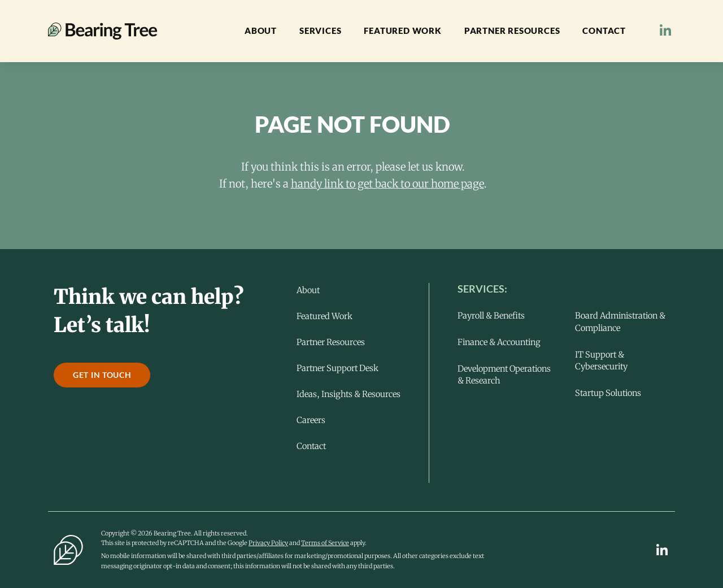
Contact (604, 31)
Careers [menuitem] (311, 420)
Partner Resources (512, 31)
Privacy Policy (268, 543)
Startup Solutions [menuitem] (608, 393)
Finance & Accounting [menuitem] (499, 342)
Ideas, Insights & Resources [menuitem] (349, 394)
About (261, 31)
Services (320, 31)
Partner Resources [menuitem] (331, 342)
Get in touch (102, 375)
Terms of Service (325, 543)
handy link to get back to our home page (387, 184)
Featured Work (402, 31)
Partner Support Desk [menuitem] (337, 368)
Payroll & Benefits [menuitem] (491, 315)
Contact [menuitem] (311, 446)
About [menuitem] (308, 290)
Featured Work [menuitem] (325, 316)
